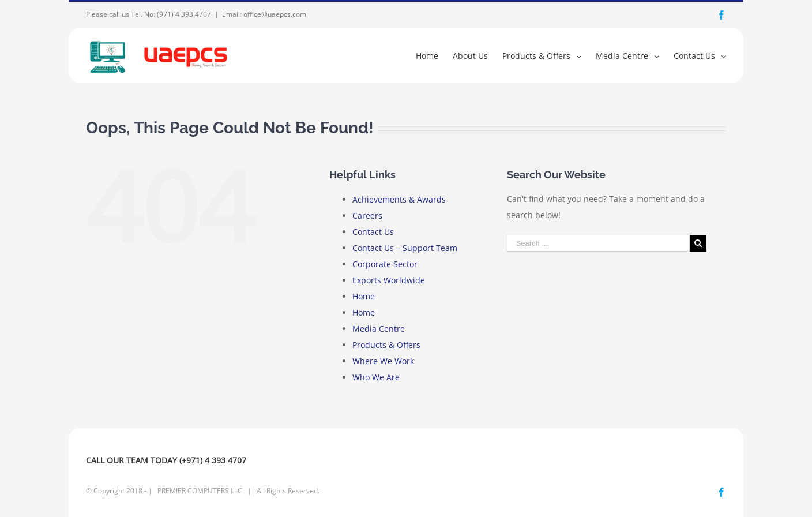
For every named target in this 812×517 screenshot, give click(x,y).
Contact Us (373, 232)
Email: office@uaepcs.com (264, 14)
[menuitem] (434, 55)
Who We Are (376, 377)
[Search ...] (598, 243)
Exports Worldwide (389, 280)
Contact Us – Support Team (405, 248)
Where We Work (383, 361)
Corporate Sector (385, 264)
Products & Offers (386, 345)
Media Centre (379, 329)
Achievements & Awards (399, 199)
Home (364, 296)
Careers (367, 216)
